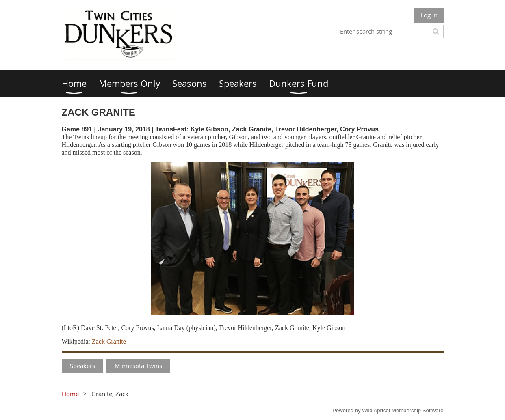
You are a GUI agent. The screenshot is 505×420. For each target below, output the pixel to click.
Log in (429, 15)
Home (70, 394)
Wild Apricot (376, 410)
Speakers (82, 366)
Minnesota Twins (138, 366)
